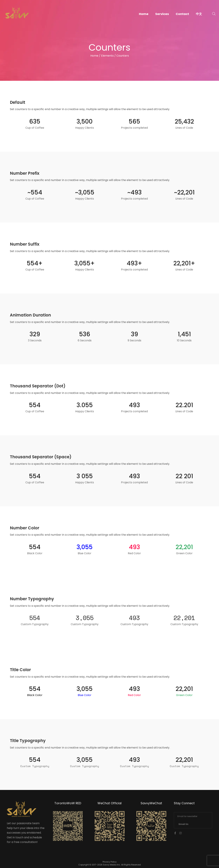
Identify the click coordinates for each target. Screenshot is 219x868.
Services (162, 14)
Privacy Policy (110, 862)
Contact (182, 14)
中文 (199, 14)
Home (144, 14)
